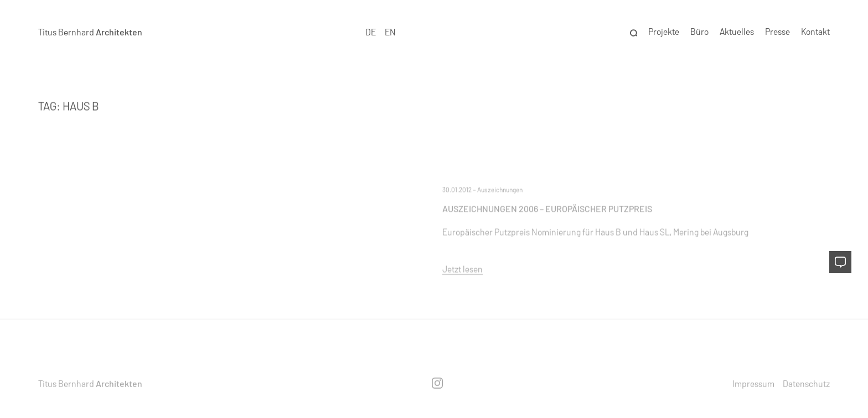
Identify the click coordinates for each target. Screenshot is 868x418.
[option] (390, 32)
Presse (777, 32)
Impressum (753, 383)
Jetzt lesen (463, 268)
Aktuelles (737, 32)
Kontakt (815, 32)
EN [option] (390, 32)
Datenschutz (806, 383)
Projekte (664, 32)
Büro (699, 32)
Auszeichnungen (500, 189)
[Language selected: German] (381, 32)
